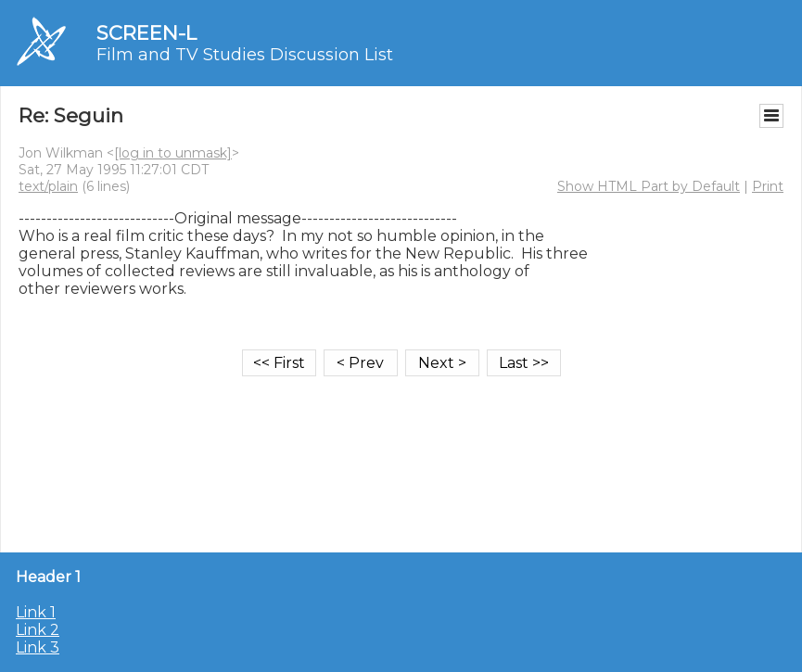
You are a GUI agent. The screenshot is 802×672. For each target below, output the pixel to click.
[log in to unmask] (173, 153)
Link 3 (38, 647)
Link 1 (36, 612)
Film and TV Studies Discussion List (245, 55)
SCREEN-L (146, 33)
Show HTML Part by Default (649, 186)
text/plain (48, 186)
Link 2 (38, 630)
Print (768, 186)
